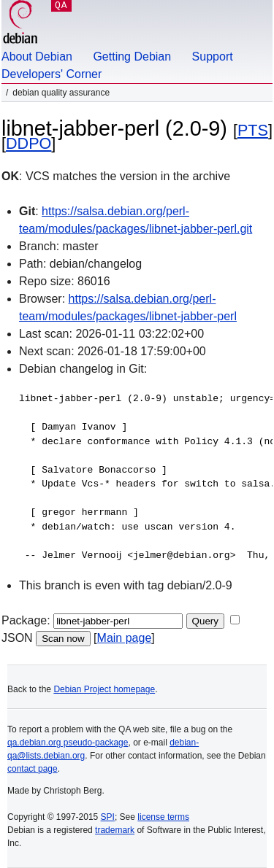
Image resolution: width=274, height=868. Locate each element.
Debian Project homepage (104, 689)
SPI (108, 817)
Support (213, 57)
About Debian (37, 57)
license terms (163, 817)
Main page (125, 638)
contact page (33, 769)
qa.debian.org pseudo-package (68, 743)
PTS (253, 130)
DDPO (28, 143)
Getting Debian (132, 57)
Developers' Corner (52, 74)
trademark (115, 830)
